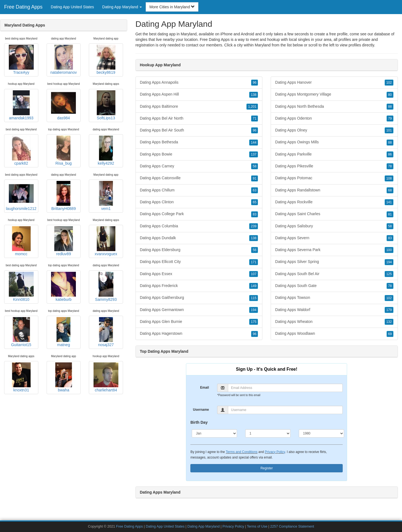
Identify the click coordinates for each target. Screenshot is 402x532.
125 (389, 274)
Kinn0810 (21, 287)
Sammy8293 (106, 287)
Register (267, 468)
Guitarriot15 (21, 332)
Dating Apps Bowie (199, 154)
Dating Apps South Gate (334, 286)
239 (254, 226)
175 (254, 322)
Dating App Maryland (203, 526)
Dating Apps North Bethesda (334, 107)
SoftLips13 (106, 105)
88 (390, 107)
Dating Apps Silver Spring (334, 262)
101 (389, 130)
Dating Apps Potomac (334, 178)
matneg (63, 332)
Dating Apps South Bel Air (334, 274)
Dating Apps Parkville (334, 154)
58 (255, 166)
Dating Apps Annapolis (199, 83)
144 (254, 143)
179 (389, 310)
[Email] (285, 388)
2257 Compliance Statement (292, 526)
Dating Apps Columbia (199, 226)
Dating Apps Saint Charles (334, 214)
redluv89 (63, 241)
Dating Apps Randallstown (334, 190)
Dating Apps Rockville (334, 202)
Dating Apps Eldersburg (199, 250)
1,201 (252, 107)
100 (389, 250)
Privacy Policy (275, 452)
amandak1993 (21, 105)
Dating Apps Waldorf (334, 310)
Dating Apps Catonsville (199, 178)
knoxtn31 (21, 377)
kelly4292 (106, 151)
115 (254, 298)
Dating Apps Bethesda (199, 142)
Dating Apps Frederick (199, 286)
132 (389, 322)
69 (390, 334)
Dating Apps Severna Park (334, 250)
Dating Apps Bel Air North (199, 118)
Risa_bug (63, 151)
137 (254, 154)
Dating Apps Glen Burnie (199, 322)
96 (255, 83)
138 (254, 95)
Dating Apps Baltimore (199, 107)
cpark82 (21, 151)
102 (389, 83)
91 (255, 178)
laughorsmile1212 (21, 196)
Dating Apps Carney (199, 166)
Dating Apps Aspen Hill (199, 94)
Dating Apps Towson (334, 298)
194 (254, 310)
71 (255, 118)
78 (390, 166)
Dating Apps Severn (334, 238)
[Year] (321, 433)
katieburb (63, 287)
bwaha (63, 377)
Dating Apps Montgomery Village (334, 94)
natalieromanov (63, 60)
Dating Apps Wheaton (334, 322)
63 (255, 190)
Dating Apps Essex (199, 274)
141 (389, 202)
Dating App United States (72, 7)
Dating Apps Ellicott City (199, 262)
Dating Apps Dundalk (199, 238)
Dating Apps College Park (199, 214)
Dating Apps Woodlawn (334, 334)
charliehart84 (106, 377)
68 (390, 190)
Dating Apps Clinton (199, 202)
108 (389, 178)
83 (255, 214)
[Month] (214, 433)
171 (254, 262)
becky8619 (106, 60)
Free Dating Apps (23, 7)
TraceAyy (21, 60)
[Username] (285, 410)
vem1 (106, 196)
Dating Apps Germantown (199, 310)
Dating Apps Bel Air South (199, 130)
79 (390, 118)
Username (201, 410)
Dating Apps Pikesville (334, 166)
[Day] (268, 433)
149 (254, 286)
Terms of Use (257, 526)
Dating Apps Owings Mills (334, 142)
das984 (63, 105)
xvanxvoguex (106, 241)
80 (390, 95)
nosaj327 (106, 332)
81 (390, 214)
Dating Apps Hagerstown (199, 334)
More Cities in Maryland (172, 7)
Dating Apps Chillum (199, 190)
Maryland (263, 45)
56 (255, 250)
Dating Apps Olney (334, 130)
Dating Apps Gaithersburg (199, 298)
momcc (21, 241)
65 (255, 202)
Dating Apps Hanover (334, 83)
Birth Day (199, 422)
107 (254, 274)
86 (390, 154)
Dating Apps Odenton (334, 118)
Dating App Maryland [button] (122, 7)
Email (204, 388)
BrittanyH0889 (63, 196)
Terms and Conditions (242, 452)
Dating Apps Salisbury (334, 226)
